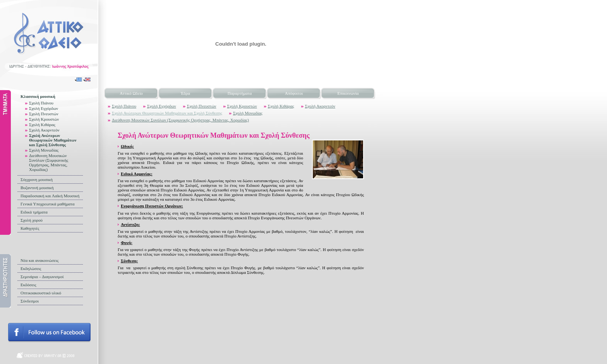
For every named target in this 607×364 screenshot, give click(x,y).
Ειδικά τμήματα (34, 212)
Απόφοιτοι (294, 93)
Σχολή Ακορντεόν (44, 130)
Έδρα (185, 93)
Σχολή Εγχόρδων (44, 108)
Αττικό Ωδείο (131, 93)
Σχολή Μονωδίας (44, 150)
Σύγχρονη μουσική (37, 179)
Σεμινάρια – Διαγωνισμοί (42, 277)
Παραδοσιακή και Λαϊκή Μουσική (50, 196)
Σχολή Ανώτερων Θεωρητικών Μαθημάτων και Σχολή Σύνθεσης (53, 140)
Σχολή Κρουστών (44, 119)
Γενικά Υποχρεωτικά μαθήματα (48, 204)
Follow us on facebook (49, 333)
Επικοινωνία (348, 93)
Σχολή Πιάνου (41, 103)
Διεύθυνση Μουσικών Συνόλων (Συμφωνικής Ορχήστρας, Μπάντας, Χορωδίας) (49, 162)
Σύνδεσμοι (30, 301)
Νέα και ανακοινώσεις (39, 260)
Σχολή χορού (32, 220)
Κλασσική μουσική (38, 96)
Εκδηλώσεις (31, 268)
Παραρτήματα (240, 93)
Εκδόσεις (28, 285)
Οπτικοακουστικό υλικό (41, 293)
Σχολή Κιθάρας (42, 125)
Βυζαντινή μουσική (37, 188)
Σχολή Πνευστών (44, 114)
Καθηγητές (30, 228)
